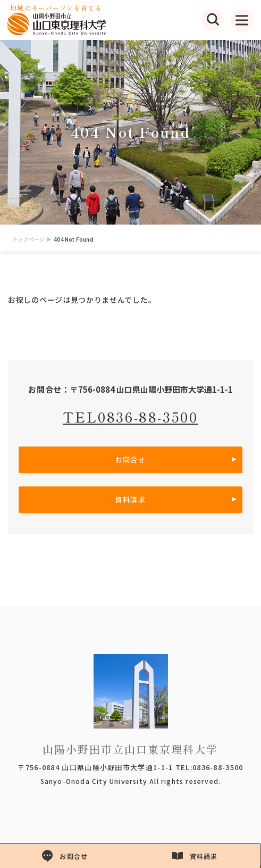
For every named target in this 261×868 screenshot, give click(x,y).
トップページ (28, 239)
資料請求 (130, 499)
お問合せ (130, 460)
